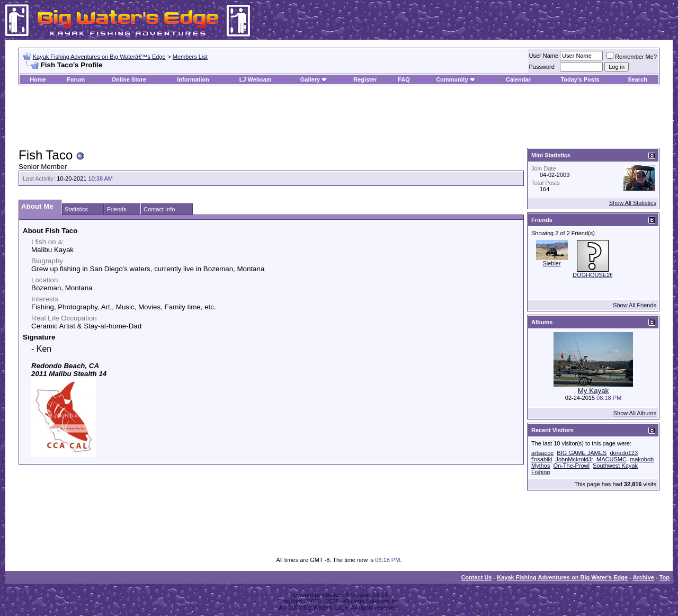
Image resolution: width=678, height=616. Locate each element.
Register (365, 79)
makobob (642, 459)
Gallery (310, 79)
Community (456, 79)
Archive (644, 577)
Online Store (129, 79)
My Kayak (594, 391)
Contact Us (476, 577)
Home (38, 79)
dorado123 (624, 453)
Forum (76, 79)
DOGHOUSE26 (593, 275)
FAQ (404, 79)
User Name (544, 56)
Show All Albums (635, 413)
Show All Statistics (633, 203)
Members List (190, 57)
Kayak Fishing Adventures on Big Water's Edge (562, 577)
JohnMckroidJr (574, 459)
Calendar (518, 79)
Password (542, 67)
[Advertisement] (339, 117)
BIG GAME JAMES (582, 453)
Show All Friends (635, 305)
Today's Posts (580, 79)
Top (664, 577)
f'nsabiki (542, 459)
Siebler (551, 263)
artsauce (542, 453)
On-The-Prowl (572, 466)
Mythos (541, 466)
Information (193, 79)
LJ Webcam (256, 79)
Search (637, 79)
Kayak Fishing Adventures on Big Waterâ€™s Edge (99, 57)
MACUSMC (612, 459)
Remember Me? (632, 57)
